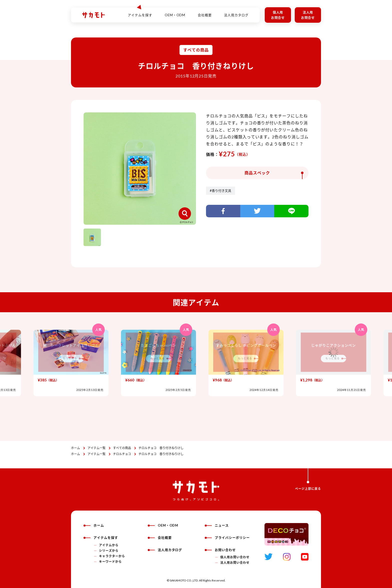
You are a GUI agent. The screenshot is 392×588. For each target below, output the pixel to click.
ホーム (75, 448)
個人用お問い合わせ (235, 557)
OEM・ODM (175, 12)
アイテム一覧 (96, 448)
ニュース (217, 525)
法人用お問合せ (308, 15)
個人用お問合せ (278, 15)
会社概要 (205, 12)
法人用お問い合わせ (235, 563)
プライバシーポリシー (227, 538)
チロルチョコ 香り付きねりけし (161, 448)
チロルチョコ (122, 454)
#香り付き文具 (220, 191)
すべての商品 (122, 448)
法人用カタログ (236, 12)
